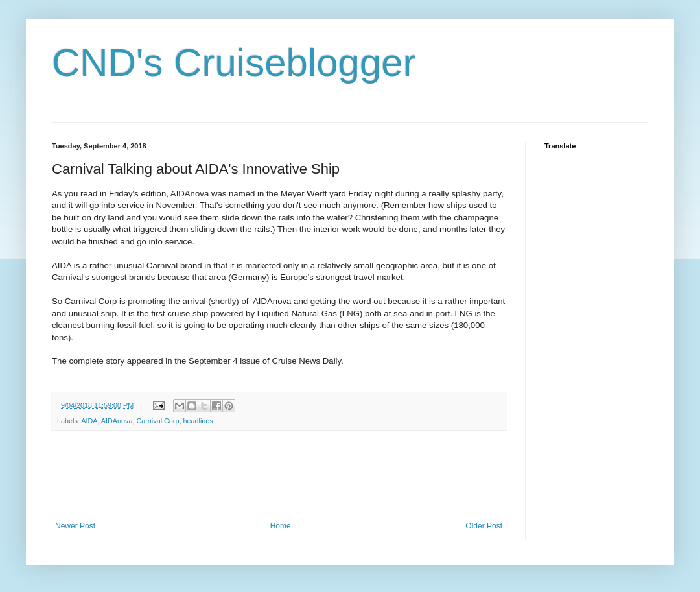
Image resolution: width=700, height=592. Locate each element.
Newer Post (75, 526)
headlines (198, 421)
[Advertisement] (288, 476)
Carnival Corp (157, 421)
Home (281, 526)
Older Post (484, 526)
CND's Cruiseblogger (234, 63)
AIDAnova (117, 421)
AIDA (89, 421)
